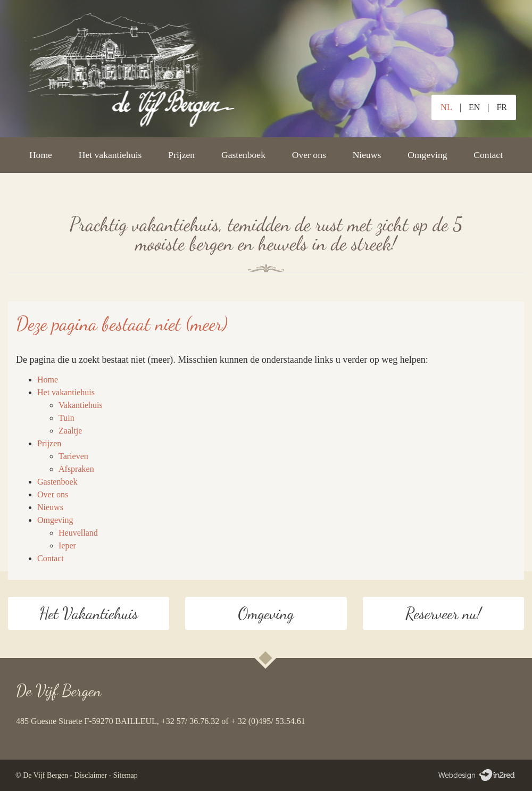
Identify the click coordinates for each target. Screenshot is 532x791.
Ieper (67, 546)
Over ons (309, 155)
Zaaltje (70, 431)
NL (446, 107)
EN (474, 107)
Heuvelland (78, 533)
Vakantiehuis (81, 405)
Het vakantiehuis (110, 155)
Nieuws (367, 155)
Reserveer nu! (443, 613)
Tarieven (73, 456)
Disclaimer (91, 775)
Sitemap (126, 775)
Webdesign (476, 775)
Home (41, 155)
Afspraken (76, 469)
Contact (488, 155)
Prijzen (181, 155)
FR (502, 107)
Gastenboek (243, 155)
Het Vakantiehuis (88, 613)
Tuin (66, 418)
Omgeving (427, 155)
